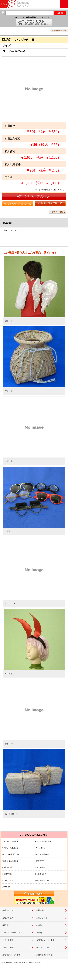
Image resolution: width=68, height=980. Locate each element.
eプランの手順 (40, 848)
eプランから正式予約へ (10, 854)
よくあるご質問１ (41, 874)
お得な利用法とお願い (43, 880)
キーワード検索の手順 (43, 841)
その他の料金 (7, 874)
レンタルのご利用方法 (10, 841)
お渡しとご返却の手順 (10, 861)
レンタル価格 (40, 867)
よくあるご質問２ (8, 880)
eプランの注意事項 (42, 854)
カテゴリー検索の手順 (10, 848)
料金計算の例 (7, 867)
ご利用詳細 (6, 887)
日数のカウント (40, 861)
